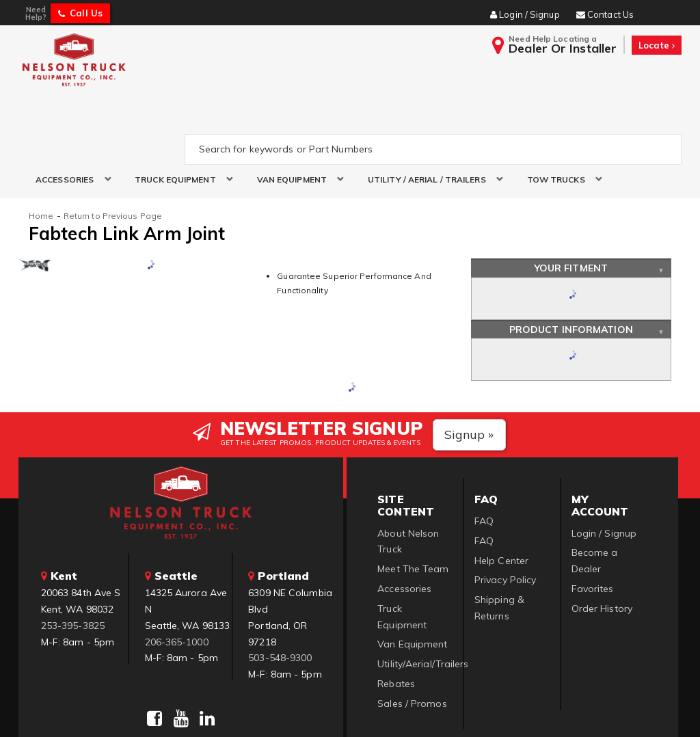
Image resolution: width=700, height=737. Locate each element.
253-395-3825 (73, 561)
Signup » (469, 370)
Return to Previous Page (113, 151)
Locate (657, 45)
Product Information (571, 265)
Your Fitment (571, 204)
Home (41, 151)
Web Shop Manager (516, 710)
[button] (68, 115)
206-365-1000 (177, 577)
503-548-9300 (280, 593)
